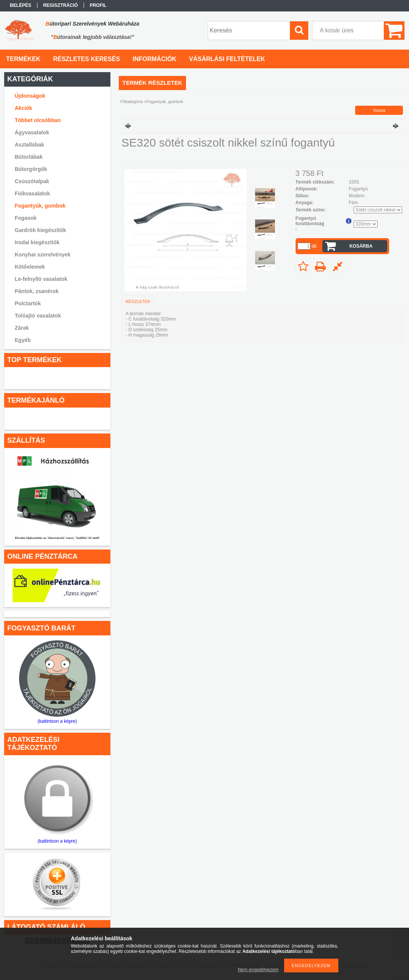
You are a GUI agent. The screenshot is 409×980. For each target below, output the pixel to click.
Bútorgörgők (31, 169)
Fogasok (26, 218)
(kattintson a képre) (57, 721)
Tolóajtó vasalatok (38, 316)
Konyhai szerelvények (43, 255)
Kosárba (361, 246)
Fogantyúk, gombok (40, 206)
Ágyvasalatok (32, 132)
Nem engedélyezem (258, 970)
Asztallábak (30, 145)
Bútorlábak (29, 157)
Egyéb (23, 340)
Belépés (21, 5)
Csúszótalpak (32, 181)
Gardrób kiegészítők (41, 230)
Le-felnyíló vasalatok (41, 279)
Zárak (22, 328)
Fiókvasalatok (33, 193)
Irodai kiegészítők (37, 242)
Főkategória (132, 102)
